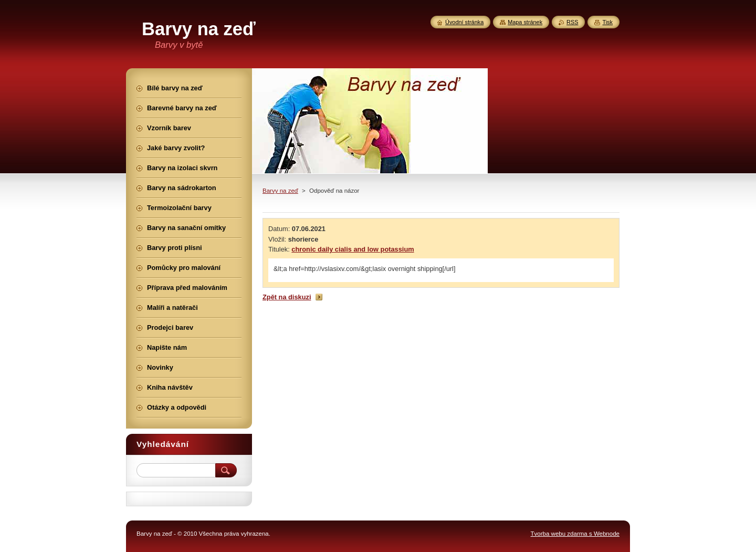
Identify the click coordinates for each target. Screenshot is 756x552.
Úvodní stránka (464, 22)
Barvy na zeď (280, 191)
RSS (572, 22)
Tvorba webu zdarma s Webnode (575, 534)
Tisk (607, 22)
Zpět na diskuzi (287, 297)
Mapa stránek (525, 22)
